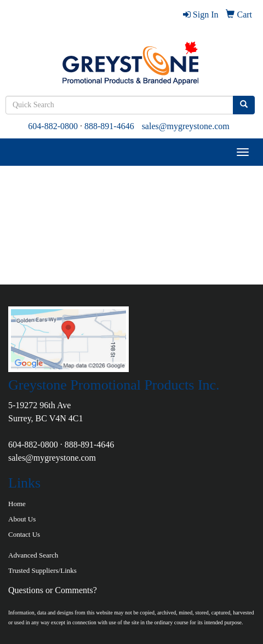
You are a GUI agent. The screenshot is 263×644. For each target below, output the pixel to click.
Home (17, 504)
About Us (22, 519)
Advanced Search (33, 555)
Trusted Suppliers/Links (42, 570)
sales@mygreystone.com (186, 126)
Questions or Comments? (53, 590)
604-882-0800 (53, 126)
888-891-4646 (109, 126)
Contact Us (24, 534)
